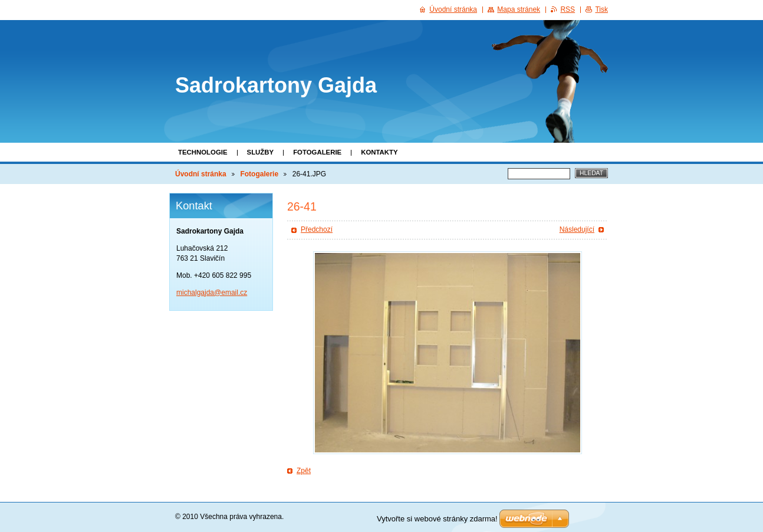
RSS (568, 9)
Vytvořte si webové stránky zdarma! (437, 519)
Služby (261, 152)
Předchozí (317, 229)
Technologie (203, 152)
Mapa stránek (519, 9)
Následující (577, 229)
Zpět (304, 471)
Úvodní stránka (201, 174)
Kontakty (379, 152)
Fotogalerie (317, 152)
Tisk (601, 9)
